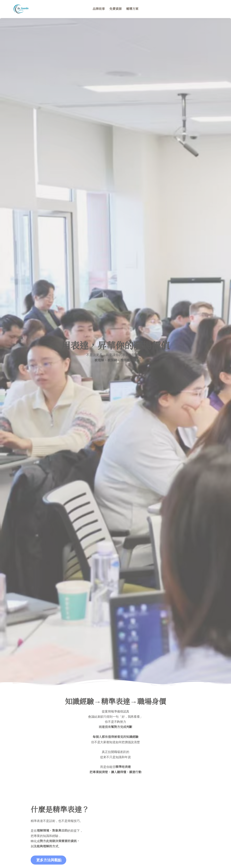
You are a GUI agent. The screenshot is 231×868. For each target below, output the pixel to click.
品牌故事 (99, 9)
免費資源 (115, 9)
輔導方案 (132, 9)
